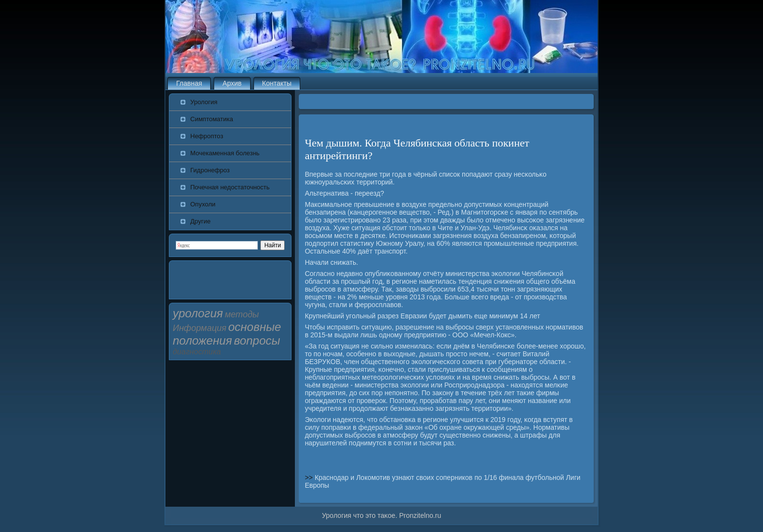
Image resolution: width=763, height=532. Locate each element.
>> (309, 477)
